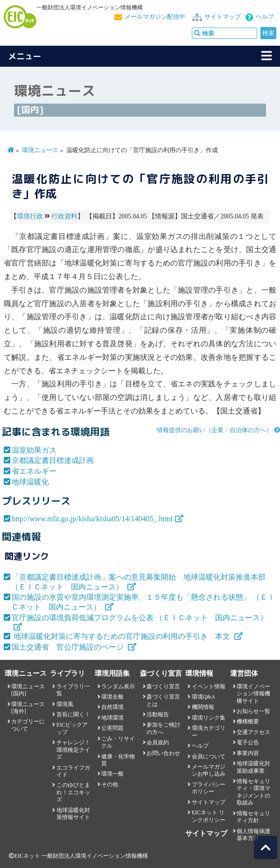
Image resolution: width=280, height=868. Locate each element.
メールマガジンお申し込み (209, 770)
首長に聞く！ (73, 714)
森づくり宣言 (163, 686)
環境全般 (112, 697)
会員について (209, 756)
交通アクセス (253, 732)
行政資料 (64, 216)
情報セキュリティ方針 (253, 817)
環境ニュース (40, 150)
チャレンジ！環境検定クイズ (73, 750)
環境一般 (112, 774)
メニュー (25, 56)
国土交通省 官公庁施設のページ (69, 647)
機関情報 (203, 707)
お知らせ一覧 (253, 711)
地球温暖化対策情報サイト (73, 814)
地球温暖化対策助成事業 (253, 767)
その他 (110, 784)
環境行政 (30, 216)
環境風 (65, 704)
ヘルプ (265, 17)
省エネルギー (34, 471)
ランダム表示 (118, 686)
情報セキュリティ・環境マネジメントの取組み (253, 792)
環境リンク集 (209, 718)
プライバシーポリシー (209, 788)
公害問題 (112, 728)
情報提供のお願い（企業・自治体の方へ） (214, 430)
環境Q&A (203, 697)
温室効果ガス (34, 450)
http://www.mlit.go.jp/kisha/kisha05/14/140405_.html (92, 519)
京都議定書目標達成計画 (53, 460)
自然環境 (112, 707)
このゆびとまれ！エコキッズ (73, 792)
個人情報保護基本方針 (253, 835)
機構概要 (248, 721)
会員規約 (158, 742)
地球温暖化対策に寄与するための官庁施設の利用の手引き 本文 (122, 636)
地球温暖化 (30, 482)
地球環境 (112, 718)
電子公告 (248, 742)
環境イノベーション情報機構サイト (253, 694)
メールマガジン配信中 (155, 17)
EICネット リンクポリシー (209, 816)
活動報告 (158, 714)
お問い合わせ (163, 753)
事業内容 (248, 753)
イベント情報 (209, 686)
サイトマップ (223, 17)
